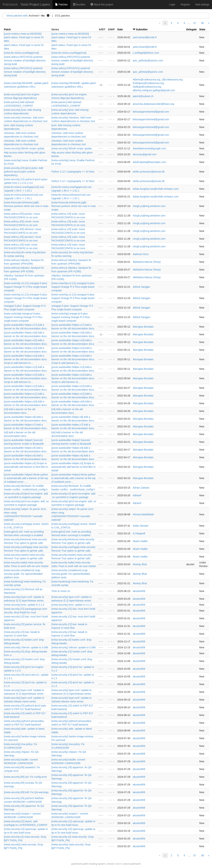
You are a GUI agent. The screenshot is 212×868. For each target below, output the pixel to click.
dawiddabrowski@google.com (149, 148)
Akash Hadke (140, 541)
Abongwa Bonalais (143, 327)
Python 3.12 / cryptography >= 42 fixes (73, 172)
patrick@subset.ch (143, 96)
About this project (102, 4)
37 (195, 23)
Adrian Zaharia (141, 488)
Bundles (79, 4)
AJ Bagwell (139, 533)
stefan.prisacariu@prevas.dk (149, 172)
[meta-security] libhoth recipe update (24, 148)
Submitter (142, 29)
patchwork (77, 864)
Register (185, 4)
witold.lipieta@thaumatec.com (149, 162)
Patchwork (10, 4)
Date (120, 29)
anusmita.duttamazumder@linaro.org (153, 104)
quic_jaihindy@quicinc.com (148, 60)
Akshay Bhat (140, 564)
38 (202, 23)
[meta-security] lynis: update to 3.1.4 (24, 605)
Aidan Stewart (141, 526)
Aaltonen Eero (141, 254)
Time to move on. (61, 591)
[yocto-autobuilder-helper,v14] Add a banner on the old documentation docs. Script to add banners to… (26, 359)
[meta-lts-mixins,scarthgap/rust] (21, 53)
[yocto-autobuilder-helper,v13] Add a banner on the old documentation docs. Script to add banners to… (26, 378)
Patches (61, 4)
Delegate (191, 29)
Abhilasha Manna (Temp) (147, 262)
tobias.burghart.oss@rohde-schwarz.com (156, 189)
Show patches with (17, 16)
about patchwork (132, 864)
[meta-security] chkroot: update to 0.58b (26, 647)
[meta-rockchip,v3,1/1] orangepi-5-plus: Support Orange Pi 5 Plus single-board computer (26, 287)
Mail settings (202, 4)
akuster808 (139, 591)
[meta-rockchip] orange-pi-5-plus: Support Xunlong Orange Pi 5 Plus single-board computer (23, 317)
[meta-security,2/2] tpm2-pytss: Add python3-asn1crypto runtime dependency (23, 172)
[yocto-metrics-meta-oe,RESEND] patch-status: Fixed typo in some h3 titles (24, 37)
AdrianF (137, 495)
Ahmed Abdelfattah (143, 514)
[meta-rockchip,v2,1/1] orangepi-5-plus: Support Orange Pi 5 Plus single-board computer (26, 298)
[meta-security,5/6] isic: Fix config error (25, 777)
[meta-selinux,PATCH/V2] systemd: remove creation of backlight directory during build (25, 60)
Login (172, 4)
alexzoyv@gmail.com (145, 154)
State (202, 29)
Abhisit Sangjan (141, 287)
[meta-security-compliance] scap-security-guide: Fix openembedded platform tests (23, 574)
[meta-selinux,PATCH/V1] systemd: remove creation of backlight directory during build (25, 72)
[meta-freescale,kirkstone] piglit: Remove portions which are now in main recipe (26, 206)
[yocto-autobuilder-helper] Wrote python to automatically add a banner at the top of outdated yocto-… (26, 478)
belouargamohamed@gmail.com (151, 112)
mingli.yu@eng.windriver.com (149, 206)
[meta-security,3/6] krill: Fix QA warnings (26, 792)
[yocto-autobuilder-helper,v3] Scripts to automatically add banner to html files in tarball (26, 467)
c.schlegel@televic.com (146, 53)
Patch (7, 29)
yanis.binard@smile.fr (145, 37)
